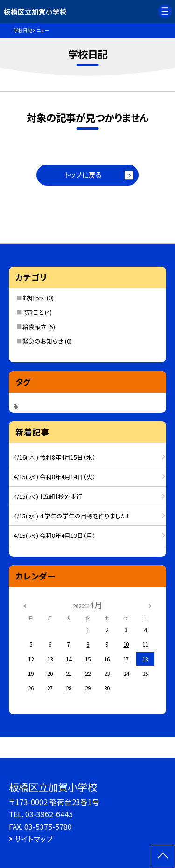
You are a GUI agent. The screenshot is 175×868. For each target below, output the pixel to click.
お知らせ (34, 298)
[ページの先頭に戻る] (163, 856)
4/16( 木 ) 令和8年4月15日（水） (55, 457)
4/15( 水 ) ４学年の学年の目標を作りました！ (71, 516)
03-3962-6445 (49, 814)
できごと (33, 312)
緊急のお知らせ (43, 341)
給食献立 (35, 327)
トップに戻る (83, 175)
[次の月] (150, 605)
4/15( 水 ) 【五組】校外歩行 (48, 496)
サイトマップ (34, 839)
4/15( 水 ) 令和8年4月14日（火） (55, 477)
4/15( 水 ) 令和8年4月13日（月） (55, 535)
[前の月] (25, 605)
